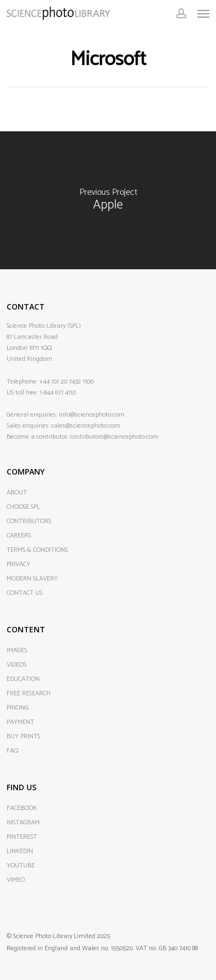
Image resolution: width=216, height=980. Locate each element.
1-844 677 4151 (58, 393)
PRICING (18, 708)
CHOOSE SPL (23, 507)
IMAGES (17, 651)
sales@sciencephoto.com (86, 426)
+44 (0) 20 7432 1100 (66, 382)
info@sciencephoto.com (92, 415)
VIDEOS (17, 665)
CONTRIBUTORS (29, 521)
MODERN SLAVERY (32, 579)
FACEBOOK (22, 808)
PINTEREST (22, 837)
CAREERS (19, 536)
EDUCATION (23, 679)
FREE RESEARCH (29, 694)
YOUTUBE (21, 866)
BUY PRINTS (23, 737)
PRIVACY (18, 564)
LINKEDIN (20, 851)
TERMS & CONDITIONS (37, 550)
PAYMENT (20, 722)
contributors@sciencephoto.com (114, 437)
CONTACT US (25, 593)
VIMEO (16, 880)
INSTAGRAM (23, 823)
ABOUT (17, 493)
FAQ (12, 751)
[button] (203, 13)
